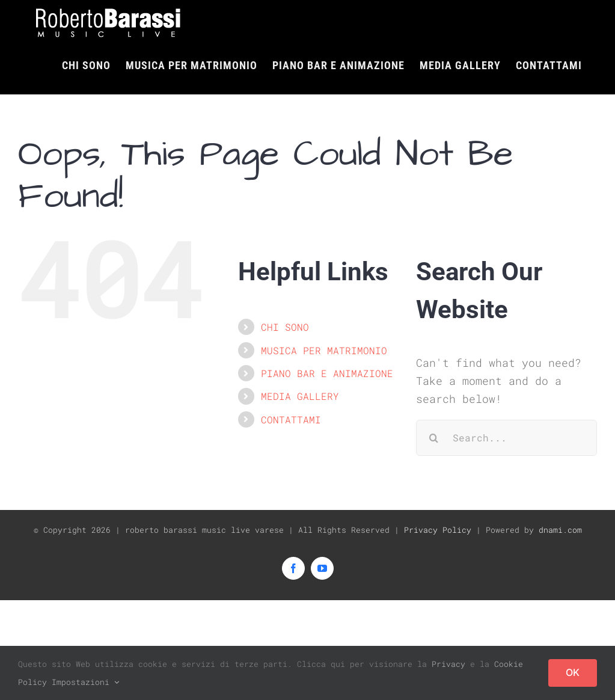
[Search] (434, 437)
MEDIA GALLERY (300, 396)
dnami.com (560, 529)
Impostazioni (85, 682)
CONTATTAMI (291, 419)
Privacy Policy (438, 529)
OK (573, 672)
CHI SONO (285, 327)
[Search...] (506, 437)
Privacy (448, 664)
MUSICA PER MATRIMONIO (324, 350)
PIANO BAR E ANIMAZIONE (327, 373)
